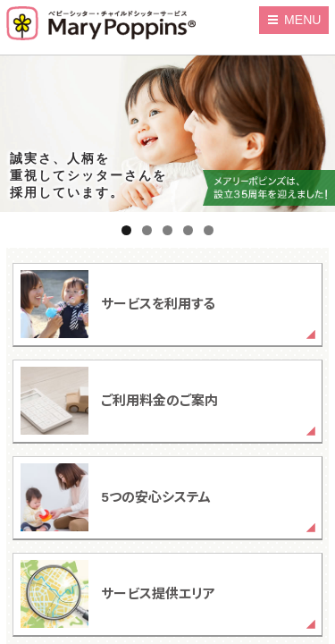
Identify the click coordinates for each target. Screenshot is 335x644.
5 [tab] (209, 230)
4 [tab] (188, 230)
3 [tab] (167, 230)
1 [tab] (126, 230)
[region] (167, 134)
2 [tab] (147, 230)
